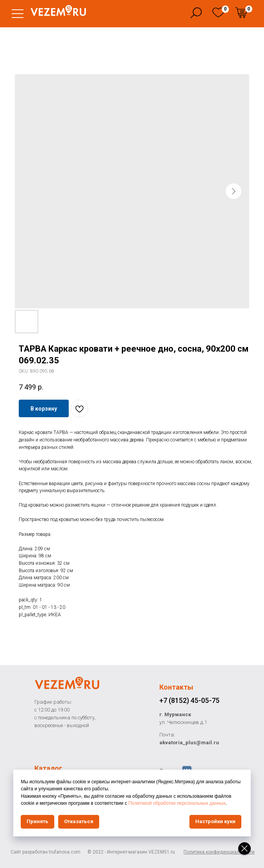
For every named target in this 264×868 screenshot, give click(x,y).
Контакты (176, 687)
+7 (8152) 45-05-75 (189, 700)
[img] (218, 12)
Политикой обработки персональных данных (180, 803)
